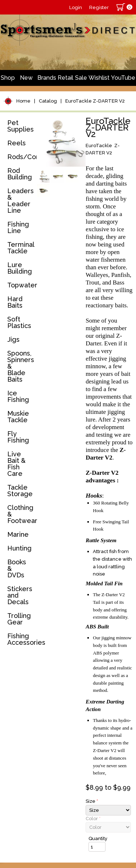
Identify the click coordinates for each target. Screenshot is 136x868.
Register (99, 7)
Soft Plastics (19, 322)
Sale (81, 78)
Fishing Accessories (21, 639)
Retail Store (65, 80)
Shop (8, 78)
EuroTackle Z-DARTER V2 (95, 101)
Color (93, 819)
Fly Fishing (18, 437)
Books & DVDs (17, 568)
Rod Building (20, 174)
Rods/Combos (21, 157)
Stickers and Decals (20, 595)
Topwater (21, 285)
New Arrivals (26, 80)
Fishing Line (18, 227)
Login (76, 7)
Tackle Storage (20, 491)
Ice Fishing (18, 396)
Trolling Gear (19, 619)
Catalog (48, 101)
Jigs (13, 339)
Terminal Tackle (21, 248)
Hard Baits (15, 302)
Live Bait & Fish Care (16, 464)
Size (92, 801)
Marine (18, 534)
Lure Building (20, 268)
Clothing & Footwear (21, 514)
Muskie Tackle (18, 417)
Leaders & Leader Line (20, 201)
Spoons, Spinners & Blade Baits (21, 366)
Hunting (19, 548)
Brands (47, 78)
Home (23, 101)
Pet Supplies (20, 126)
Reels (17, 143)
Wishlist (99, 78)
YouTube (123, 78)
